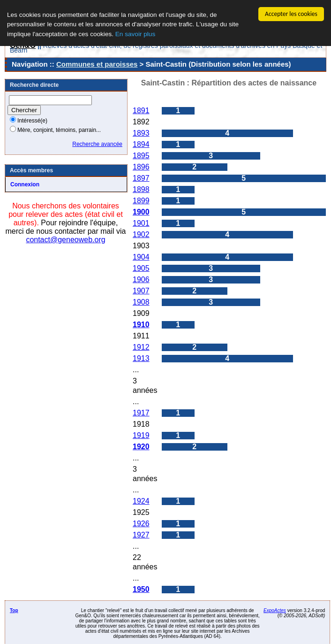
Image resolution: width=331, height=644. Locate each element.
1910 (141, 325)
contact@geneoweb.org (65, 240)
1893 (141, 133)
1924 (141, 501)
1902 (141, 234)
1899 (141, 201)
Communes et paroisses (97, 64)
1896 (141, 167)
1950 (141, 589)
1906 (141, 280)
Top (14, 610)
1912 (141, 347)
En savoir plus (135, 34)
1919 (141, 435)
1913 (141, 358)
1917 (141, 413)
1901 (141, 223)
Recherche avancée (97, 144)
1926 (141, 524)
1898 (141, 189)
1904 (141, 257)
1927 (141, 535)
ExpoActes (275, 610)
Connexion (25, 184)
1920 (141, 447)
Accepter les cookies (291, 14)
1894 (141, 144)
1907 (141, 291)
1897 (141, 178)
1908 (141, 302)
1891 (141, 111)
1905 (141, 268)
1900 (141, 212)
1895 (141, 156)
